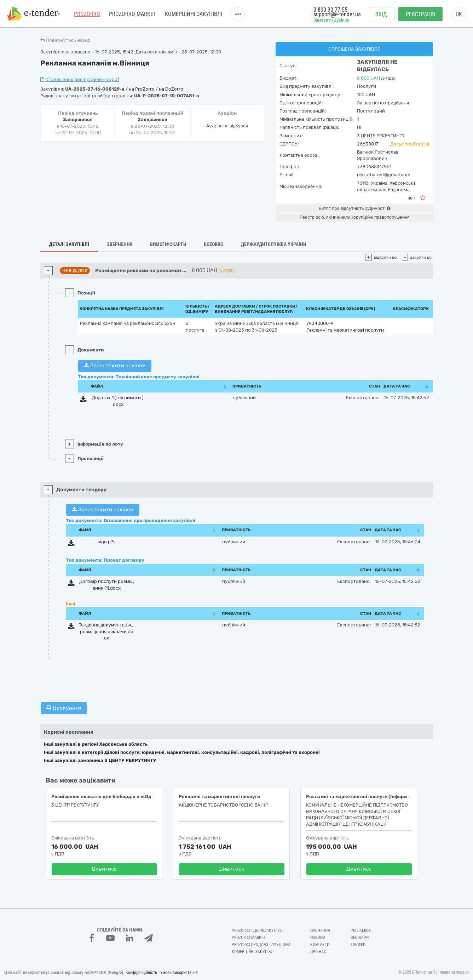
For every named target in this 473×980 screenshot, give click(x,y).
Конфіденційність (141, 973)
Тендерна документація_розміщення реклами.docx (107, 631)
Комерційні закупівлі (194, 14)
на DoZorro (171, 89)
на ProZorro (142, 89)
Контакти (320, 945)
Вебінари (360, 938)
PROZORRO (87, 14)
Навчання (320, 930)
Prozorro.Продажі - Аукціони (261, 945)
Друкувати (64, 708)
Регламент (361, 930)
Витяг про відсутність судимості (354, 208)
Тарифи (358, 945)
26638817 (368, 144)
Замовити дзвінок (331, 20)
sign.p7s (107, 542)
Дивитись (104, 869)
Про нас (318, 952)
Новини (318, 938)
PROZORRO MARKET (132, 14)
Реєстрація (420, 14)
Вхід (381, 14)
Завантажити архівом (115, 366)
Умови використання (179, 973)
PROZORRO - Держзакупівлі (258, 930)
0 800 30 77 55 (330, 10)
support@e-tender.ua (337, 14)
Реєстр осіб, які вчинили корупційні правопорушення (355, 217)
